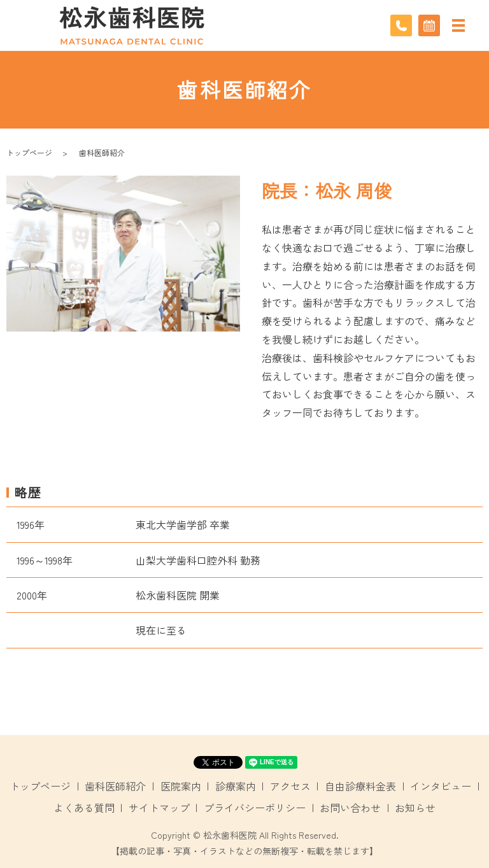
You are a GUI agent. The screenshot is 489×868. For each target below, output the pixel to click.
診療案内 (236, 786)
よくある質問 (84, 808)
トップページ (29, 152)
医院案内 (181, 786)
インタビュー (441, 786)
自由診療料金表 (360, 786)
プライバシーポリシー (255, 808)
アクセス (290, 786)
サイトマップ (159, 808)
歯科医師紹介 (115, 786)
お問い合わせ (350, 808)
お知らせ (415, 808)
